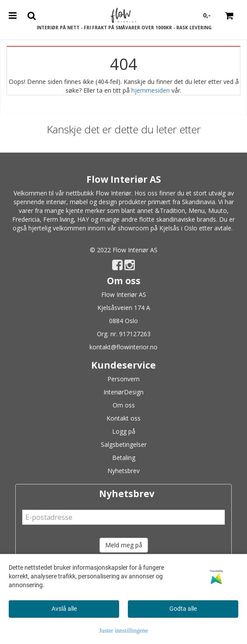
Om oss (124, 405)
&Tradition (170, 211)
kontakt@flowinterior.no (123, 347)
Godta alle (183, 609)
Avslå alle (64, 609)
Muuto (218, 211)
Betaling (124, 458)
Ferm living (58, 219)
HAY (83, 219)
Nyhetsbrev (123, 471)
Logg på (124, 431)
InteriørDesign (123, 392)
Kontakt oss (123, 418)
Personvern (123, 379)
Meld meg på (124, 545)
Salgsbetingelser (124, 444)
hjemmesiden (151, 90)
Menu (197, 211)
